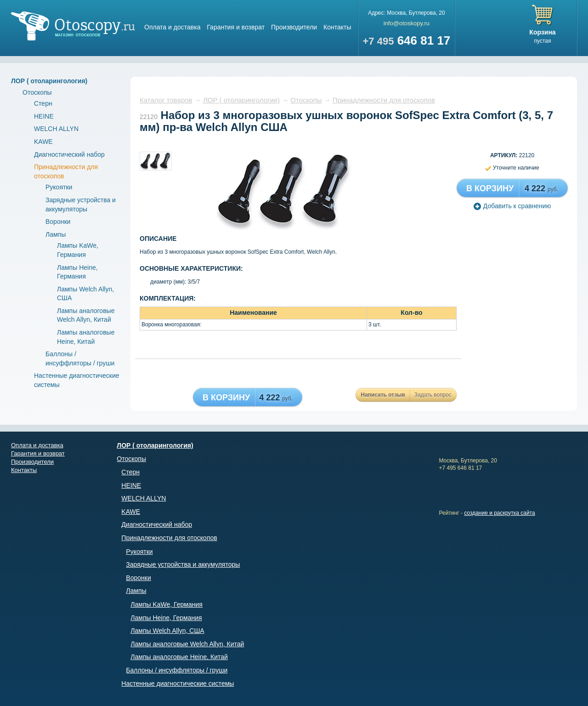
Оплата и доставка (172, 27)
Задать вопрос (433, 395)
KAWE (43, 142)
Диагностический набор (69, 154)
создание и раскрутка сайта (500, 513)
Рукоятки (59, 187)
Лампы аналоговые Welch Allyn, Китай (187, 644)
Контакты (337, 27)
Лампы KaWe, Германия (167, 604)
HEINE (44, 116)
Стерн (43, 103)
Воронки (58, 222)
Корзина (542, 32)
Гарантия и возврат (236, 27)
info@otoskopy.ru (407, 23)
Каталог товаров (166, 100)
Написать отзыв (383, 395)
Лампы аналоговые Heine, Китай (179, 657)
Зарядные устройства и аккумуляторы (183, 564)
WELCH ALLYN (56, 129)
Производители (294, 27)
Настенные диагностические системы (178, 683)
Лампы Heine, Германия (166, 618)
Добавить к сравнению (512, 206)
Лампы (56, 234)
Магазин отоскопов (73, 26)
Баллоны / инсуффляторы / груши (177, 670)
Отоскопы (37, 92)
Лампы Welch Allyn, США (167, 631)
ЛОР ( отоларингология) (49, 81)
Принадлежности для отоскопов (384, 100)
